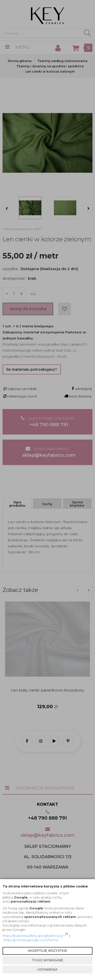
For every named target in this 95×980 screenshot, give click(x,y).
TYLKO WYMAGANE (48, 960)
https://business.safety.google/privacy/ (36, 936)
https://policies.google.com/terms (31, 940)
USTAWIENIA (48, 970)
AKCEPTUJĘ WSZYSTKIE (48, 951)
